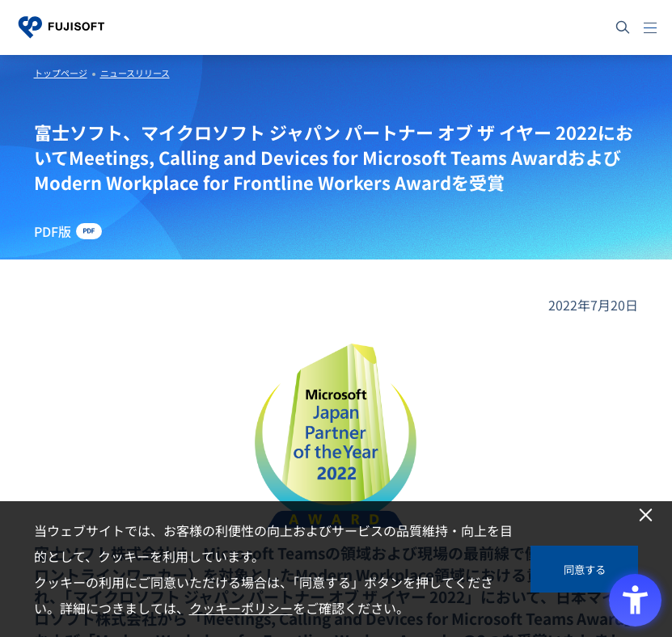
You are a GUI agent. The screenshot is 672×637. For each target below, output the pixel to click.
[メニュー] (650, 27)
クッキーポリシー (241, 608)
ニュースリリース (135, 73)
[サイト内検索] (623, 27)
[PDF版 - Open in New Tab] (68, 232)
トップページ (61, 73)
